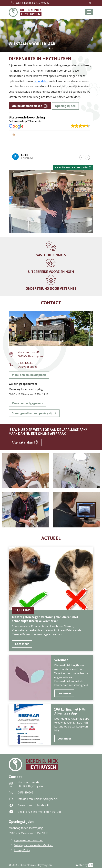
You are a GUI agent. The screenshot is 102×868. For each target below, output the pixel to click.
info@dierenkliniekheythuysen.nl (33, 799)
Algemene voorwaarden (29, 840)
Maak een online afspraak (29, 375)
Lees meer (22, 644)
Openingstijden (65, 106)
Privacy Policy (22, 850)
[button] (50, 48)
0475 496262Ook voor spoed (23, 365)
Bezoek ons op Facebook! (29, 805)
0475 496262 (21, 792)
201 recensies (35, 121)
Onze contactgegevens (27, 403)
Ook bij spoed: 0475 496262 (30, 3)
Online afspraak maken (27, 106)
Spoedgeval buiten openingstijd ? (34, 413)
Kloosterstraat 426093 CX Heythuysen (26, 354)
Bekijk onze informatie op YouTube (35, 812)
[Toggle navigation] (89, 12)
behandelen (41, 81)
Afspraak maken (22, 442)
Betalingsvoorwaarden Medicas (33, 845)
